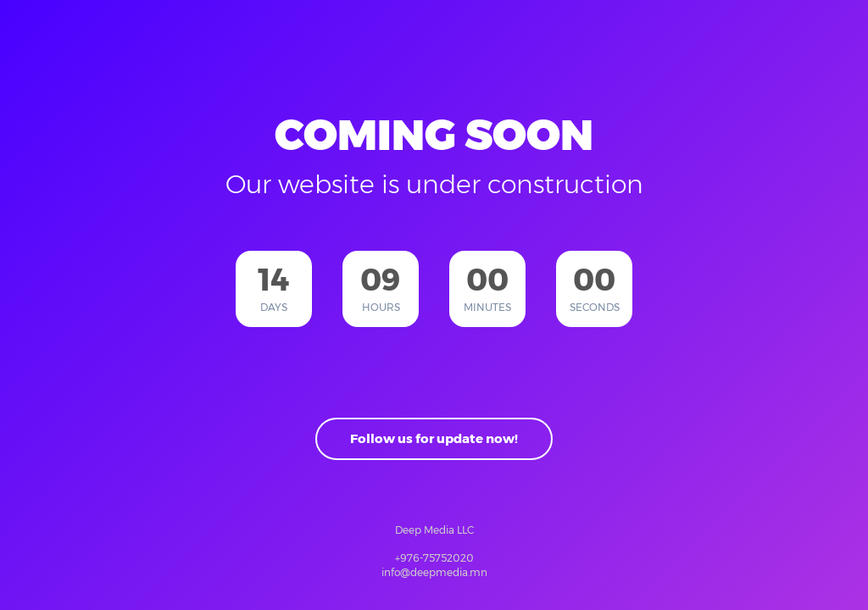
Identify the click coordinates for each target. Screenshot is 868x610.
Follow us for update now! (434, 438)
